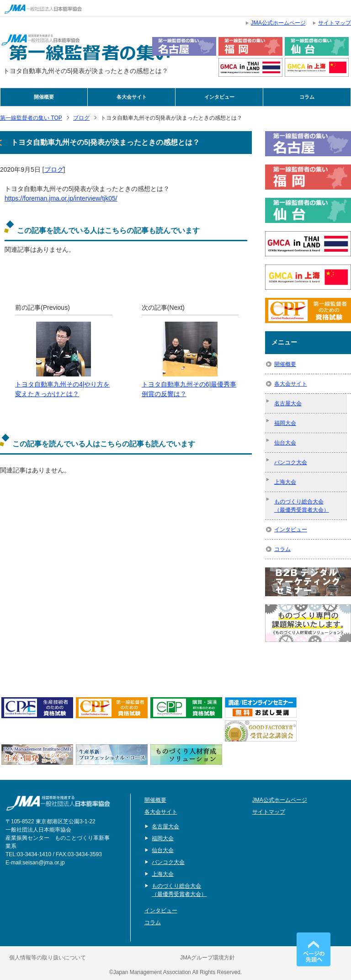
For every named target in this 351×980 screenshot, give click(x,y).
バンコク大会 (291, 462)
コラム (307, 97)
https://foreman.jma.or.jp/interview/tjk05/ (61, 198)
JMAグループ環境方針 (207, 958)
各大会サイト (132, 97)
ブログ (54, 170)
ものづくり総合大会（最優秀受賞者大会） (302, 506)
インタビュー (219, 97)
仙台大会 (285, 443)
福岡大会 (285, 423)
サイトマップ (269, 812)
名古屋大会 (288, 403)
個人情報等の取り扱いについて (48, 958)
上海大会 (285, 482)
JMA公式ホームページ (280, 800)
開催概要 (44, 97)
